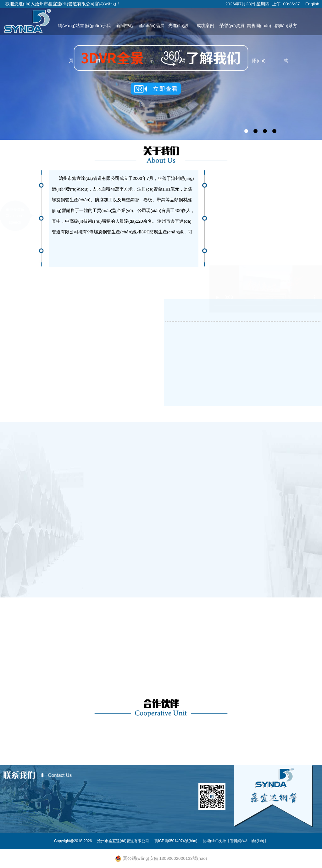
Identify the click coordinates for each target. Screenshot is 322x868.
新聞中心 (125, 26)
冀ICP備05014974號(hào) (176, 841)
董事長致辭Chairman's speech (15, 186)
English (312, 4)
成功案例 (205, 26)
